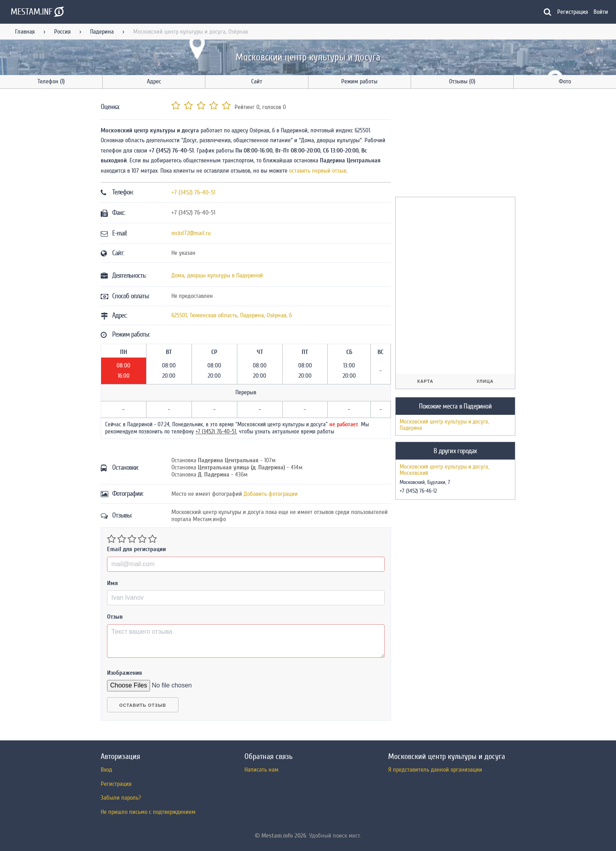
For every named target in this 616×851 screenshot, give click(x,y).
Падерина (102, 32)
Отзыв (115, 617)
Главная (25, 32)
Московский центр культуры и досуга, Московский (444, 470)
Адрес (154, 81)
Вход (106, 770)
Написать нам (261, 770)
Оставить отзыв (143, 705)
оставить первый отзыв (318, 171)
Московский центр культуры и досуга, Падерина (444, 425)
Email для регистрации (136, 549)
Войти (601, 12)
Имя (113, 583)
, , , (232, 315)
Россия (62, 32)
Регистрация (573, 12)
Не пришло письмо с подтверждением (148, 812)
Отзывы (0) (462, 81)
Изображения (125, 673)
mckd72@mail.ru (191, 233)
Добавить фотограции (271, 494)
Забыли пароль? (121, 798)
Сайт (257, 81)
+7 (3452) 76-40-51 (193, 192)
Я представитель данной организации (435, 770)
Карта (425, 381)
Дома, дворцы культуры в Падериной (217, 275)
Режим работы (359, 81)
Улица (485, 381)
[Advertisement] (454, 144)
